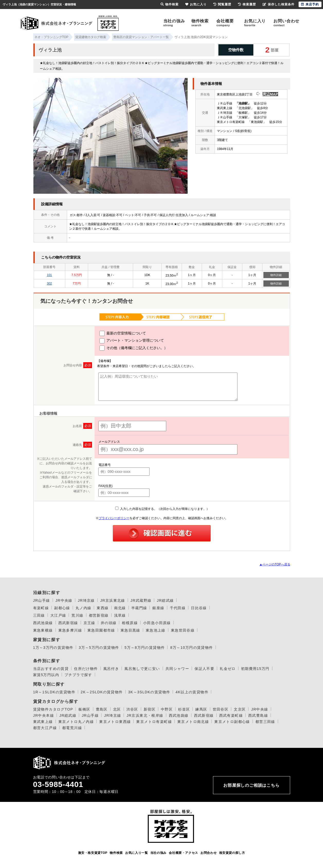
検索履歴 (247, 4)
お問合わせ (209, 853)
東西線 (103, 608)
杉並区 (184, 709)
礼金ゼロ (228, 669)
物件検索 (200, 23)
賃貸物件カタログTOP (53, 709)
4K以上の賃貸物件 (192, 692)
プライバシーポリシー (114, 518)
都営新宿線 (99, 615)
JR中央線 (64, 600)
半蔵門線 (139, 608)
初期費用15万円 (255, 669)
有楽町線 (41, 608)
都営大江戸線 (45, 728)
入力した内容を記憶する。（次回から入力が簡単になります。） (162, 509)
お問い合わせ (286, 23)
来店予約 (310, 4)
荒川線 (77, 615)
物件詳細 (276, 275)
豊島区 (102, 709)
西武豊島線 (258, 715)
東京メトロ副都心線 (232, 722)
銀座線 (158, 608)
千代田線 (178, 608)
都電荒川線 (72, 728)
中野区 (167, 709)
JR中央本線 (44, 715)
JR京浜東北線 (113, 600)
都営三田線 (265, 722)
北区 (117, 709)
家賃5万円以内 (46, 675)
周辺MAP (270, 94)
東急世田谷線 (183, 630)
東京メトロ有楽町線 (154, 722)
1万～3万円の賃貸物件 (53, 648)
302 (49, 284)
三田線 (39, 615)
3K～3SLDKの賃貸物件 (149, 692)
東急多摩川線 (70, 630)
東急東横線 (43, 630)
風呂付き (111, 669)
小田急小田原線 (157, 623)
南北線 (120, 608)
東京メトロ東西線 (115, 722)
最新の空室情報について (123, 333)
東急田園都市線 (101, 630)
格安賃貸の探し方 (232, 853)
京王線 (89, 623)
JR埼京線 (86, 600)
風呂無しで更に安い (142, 669)
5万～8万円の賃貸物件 (145, 648)
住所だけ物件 (86, 669)
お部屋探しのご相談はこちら (251, 785)
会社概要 (225, 23)
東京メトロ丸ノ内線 (76, 722)
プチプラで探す (78, 675)
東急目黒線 (130, 630)
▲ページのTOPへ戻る (275, 564)
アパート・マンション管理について (132, 341)
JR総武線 (165, 600)
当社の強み (174, 23)
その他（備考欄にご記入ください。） (133, 348)
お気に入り (255, 23)
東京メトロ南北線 (193, 722)
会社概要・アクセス (183, 853)
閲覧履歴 (222, 4)
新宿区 (150, 709)
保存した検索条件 (279, 4)
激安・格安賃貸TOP (93, 853)
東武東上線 (43, 722)
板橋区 (84, 709)
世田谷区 (221, 709)
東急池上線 (156, 630)
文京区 (240, 709)
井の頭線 (109, 623)
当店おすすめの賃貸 (51, 669)
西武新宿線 (68, 623)
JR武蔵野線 (141, 600)
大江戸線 (58, 615)
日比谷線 (199, 608)
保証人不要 (204, 669)
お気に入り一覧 (136, 853)
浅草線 (120, 615)
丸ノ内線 (84, 608)
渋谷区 (132, 709)
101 (49, 275)
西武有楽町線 (231, 715)
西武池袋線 (43, 623)
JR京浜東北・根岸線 (145, 715)
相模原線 (130, 623)
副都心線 (62, 608)
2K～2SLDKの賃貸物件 (102, 692)
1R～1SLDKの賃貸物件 (54, 692)
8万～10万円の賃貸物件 (191, 648)
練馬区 (201, 709)
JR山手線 (42, 600)
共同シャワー (177, 669)
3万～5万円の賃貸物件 (99, 648)
